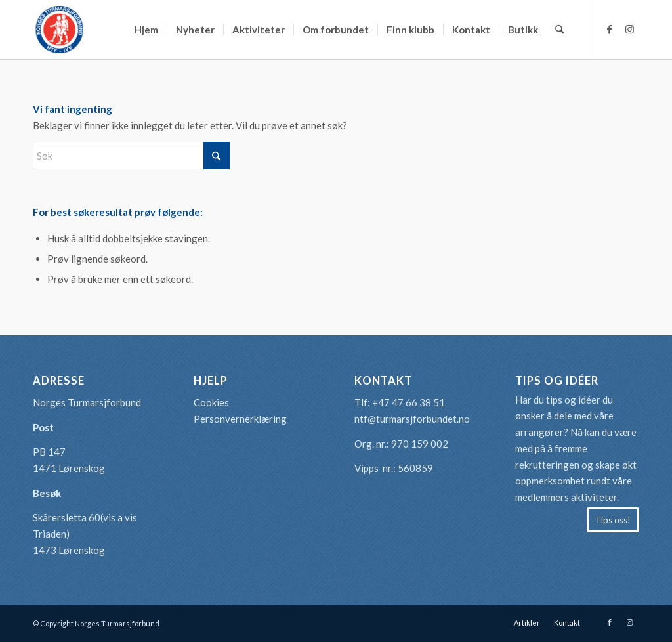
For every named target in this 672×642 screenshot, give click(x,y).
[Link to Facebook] (610, 29)
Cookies (211, 402)
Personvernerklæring (240, 419)
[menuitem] (146, 30)
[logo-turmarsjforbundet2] (59, 30)
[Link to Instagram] (629, 29)
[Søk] (559, 30)
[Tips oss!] (613, 520)
